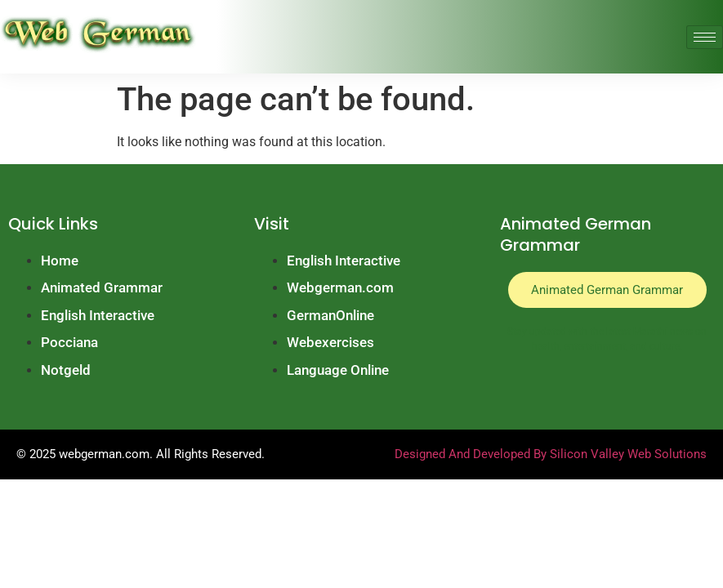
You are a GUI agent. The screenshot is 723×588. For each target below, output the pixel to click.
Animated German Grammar (607, 290)
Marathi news (663, 332)
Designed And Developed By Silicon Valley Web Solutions (551, 454)
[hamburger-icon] (705, 37)
